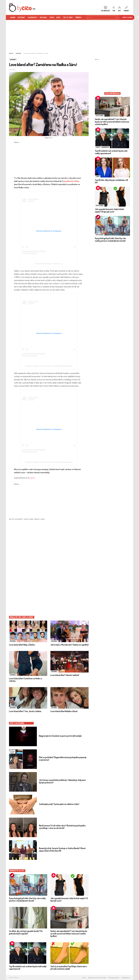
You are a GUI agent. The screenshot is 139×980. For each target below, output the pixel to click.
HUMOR (13, 17)
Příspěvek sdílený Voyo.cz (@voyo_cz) (49, 264)
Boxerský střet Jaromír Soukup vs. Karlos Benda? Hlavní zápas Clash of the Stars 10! (62, 849)
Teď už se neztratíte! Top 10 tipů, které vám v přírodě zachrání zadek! (69, 968)
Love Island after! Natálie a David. (64, 711)
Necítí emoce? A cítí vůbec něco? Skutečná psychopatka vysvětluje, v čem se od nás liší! (62, 827)
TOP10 (52, 17)
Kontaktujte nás (126, 978)
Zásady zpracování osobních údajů (97, 978)
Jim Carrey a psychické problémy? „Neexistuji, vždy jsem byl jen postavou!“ (62, 781)
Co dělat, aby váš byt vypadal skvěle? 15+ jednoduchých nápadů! (26, 932)
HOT (119, 9)
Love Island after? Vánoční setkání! (65, 675)
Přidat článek (127, 17)
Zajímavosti (105, 147)
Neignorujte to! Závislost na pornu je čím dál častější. (60, 736)
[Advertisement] (70, 37)
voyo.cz (32, 478)
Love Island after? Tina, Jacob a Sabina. (25, 711)
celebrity (20, 519)
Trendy (126, 9)
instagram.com (48, 138)
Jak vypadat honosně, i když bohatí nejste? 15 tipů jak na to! (69, 899)
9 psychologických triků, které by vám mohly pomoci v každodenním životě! (27, 899)
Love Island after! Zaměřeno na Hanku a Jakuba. (25, 680)
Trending (12, 875)
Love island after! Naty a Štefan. (22, 645)
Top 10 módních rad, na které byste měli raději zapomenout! (28, 968)
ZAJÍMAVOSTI (32, 17)
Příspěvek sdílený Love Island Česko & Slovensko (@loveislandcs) (49, 366)
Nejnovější (105, 9)
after (12, 519)
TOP (114, 9)
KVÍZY (58, 17)
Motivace (43, 17)
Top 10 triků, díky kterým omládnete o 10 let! (111, 181)
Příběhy (78, 17)
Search (116, 18)
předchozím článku (71, 181)
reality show (40, 519)
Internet (22, 17)
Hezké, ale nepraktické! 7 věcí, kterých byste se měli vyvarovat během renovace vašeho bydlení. (69, 933)
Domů (84, 978)
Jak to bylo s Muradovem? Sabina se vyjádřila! (69, 645)
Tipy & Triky (68, 17)
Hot (54, 875)
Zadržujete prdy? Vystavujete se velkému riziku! (59, 804)
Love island (29, 519)
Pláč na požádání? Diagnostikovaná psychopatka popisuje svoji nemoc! (63, 758)
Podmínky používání (114, 978)
